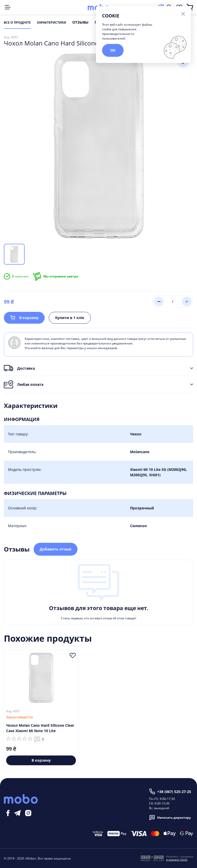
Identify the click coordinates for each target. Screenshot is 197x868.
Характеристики (52, 23)
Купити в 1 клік (70, 318)
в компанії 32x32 (177, 860)
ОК (113, 50)
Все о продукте (17, 23)
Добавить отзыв (56, 549)
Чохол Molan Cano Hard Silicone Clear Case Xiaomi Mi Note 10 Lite (40, 728)
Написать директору (170, 818)
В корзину (24, 318)
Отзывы (80, 23)
